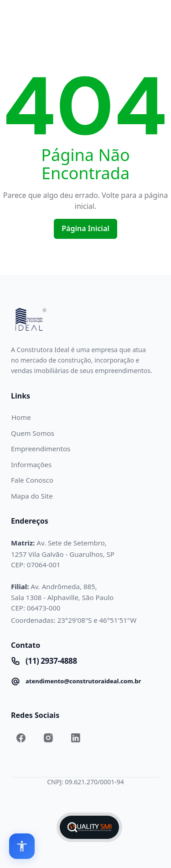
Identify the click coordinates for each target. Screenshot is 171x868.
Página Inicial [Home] (85, 228)
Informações (31, 464)
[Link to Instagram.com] (48, 738)
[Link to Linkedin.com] (76, 738)
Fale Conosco (32, 480)
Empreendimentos (41, 449)
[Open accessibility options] (22, 846)
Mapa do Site (32, 496)
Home (21, 417)
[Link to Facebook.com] (21, 738)
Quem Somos (33, 433)
